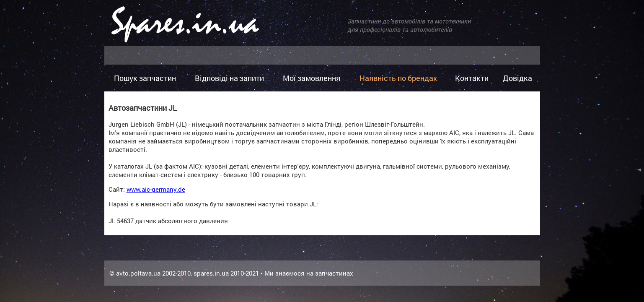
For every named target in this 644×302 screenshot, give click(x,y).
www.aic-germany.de (156, 189)
